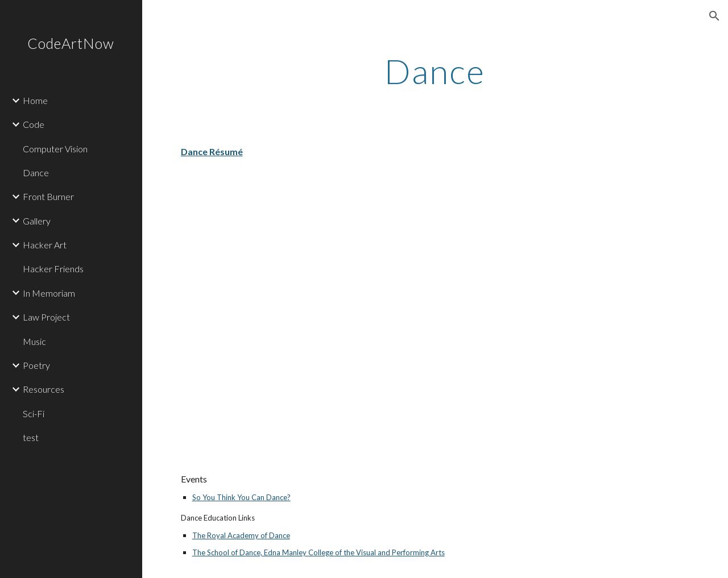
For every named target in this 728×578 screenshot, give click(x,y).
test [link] (31, 437)
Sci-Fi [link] (34, 413)
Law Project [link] (46, 317)
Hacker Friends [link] (53, 269)
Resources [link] (44, 389)
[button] (714, 16)
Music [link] (34, 341)
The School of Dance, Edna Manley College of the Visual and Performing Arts (318, 552)
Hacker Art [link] (45, 245)
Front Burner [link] (48, 196)
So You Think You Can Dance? (241, 497)
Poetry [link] (36, 365)
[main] (435, 71)
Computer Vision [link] (55, 149)
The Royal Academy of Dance (241, 535)
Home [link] (35, 100)
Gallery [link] (37, 221)
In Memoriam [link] (49, 293)
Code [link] (34, 124)
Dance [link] (36, 172)
